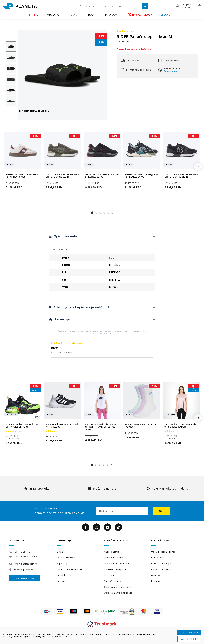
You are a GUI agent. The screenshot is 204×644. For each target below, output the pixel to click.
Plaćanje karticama (114, 558)
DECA (91, 15)
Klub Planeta (158, 558)
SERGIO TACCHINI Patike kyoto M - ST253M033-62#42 (102, 176)
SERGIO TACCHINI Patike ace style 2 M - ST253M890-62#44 (62, 176)
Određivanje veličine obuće (118, 587)
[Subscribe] (161, 511)
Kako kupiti (110, 575)
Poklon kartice (64, 575)
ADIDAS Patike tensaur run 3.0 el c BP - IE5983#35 (62, 426)
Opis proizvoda (65, 236)
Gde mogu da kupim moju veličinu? (81, 307)
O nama (61, 552)
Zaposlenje (62, 563)
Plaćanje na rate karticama (118, 563)
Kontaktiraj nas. (170, 71)
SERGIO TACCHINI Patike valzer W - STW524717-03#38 (22, 176)
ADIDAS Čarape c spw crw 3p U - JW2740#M (140, 426)
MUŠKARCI (53, 15)
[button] (184, 6)
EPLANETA (167, 15)
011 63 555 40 (22, 552)
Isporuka (156, 575)
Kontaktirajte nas (25, 578)
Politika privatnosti (66, 558)
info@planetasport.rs (26, 564)
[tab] (102, 236)
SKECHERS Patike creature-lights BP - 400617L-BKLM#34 (22, 426)
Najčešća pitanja (112, 581)
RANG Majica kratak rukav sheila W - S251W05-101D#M (180, 426)
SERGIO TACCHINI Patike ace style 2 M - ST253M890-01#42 (181, 176)
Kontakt (61, 581)
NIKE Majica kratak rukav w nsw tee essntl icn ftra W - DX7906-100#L (101, 427)
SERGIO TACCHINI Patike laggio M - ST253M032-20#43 (141, 176)
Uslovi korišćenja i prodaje (165, 552)
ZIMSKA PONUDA (140, 15)
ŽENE (74, 15)
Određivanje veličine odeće (118, 593)
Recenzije (62, 319)
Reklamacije (157, 581)
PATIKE (34, 15)
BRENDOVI (111, 15)
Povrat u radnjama (161, 569)
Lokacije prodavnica (24, 570)
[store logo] (20, 6)
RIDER (112, 258)
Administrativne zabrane (69, 569)
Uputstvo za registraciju (117, 569)
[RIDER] (196, 37)
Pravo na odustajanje (162, 563)
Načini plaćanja (112, 552)
